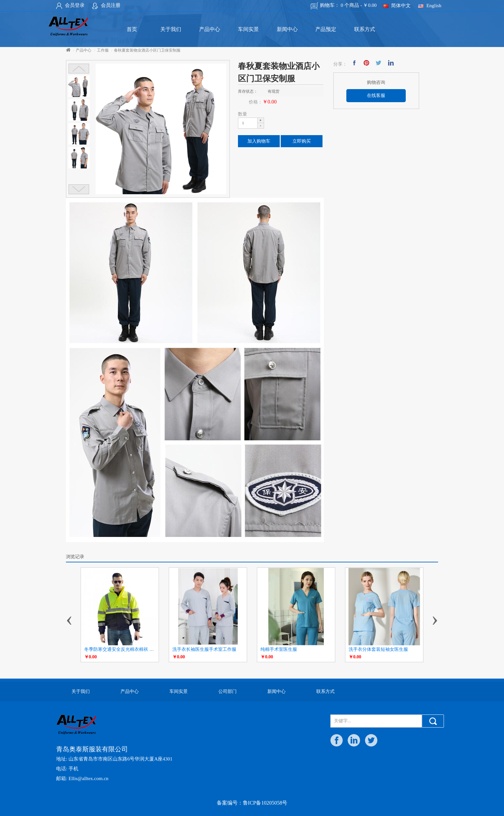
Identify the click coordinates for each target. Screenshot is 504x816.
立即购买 (302, 141)
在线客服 (376, 95)
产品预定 (326, 29)
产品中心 (210, 29)
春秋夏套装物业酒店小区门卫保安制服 (147, 50)
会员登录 (70, 5)
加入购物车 (259, 141)
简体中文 (397, 6)
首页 (132, 29)
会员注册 (106, 5)
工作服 (103, 50)
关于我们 (171, 29)
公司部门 (228, 691)
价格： (256, 102)
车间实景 (248, 29)
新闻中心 (287, 29)
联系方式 (365, 29)
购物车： (344, 6)
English (430, 6)
